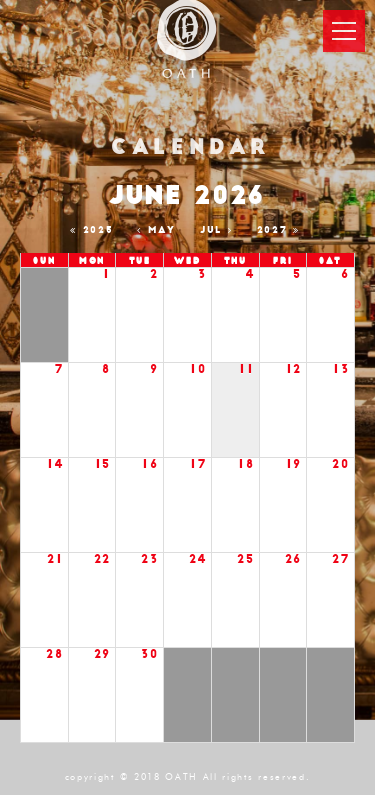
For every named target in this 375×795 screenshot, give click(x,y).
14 (55, 464)
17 (198, 464)
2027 (281, 230)
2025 (94, 230)
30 (149, 654)
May (159, 230)
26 (293, 559)
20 (340, 464)
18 (246, 464)
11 (246, 369)
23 (149, 559)
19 (294, 464)
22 (102, 559)
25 (245, 559)
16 (150, 464)
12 (294, 369)
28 (54, 654)
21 (55, 559)
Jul (219, 230)
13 (341, 369)
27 (340, 559)
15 (103, 464)
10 (198, 369)
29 (102, 654)
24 (197, 559)
